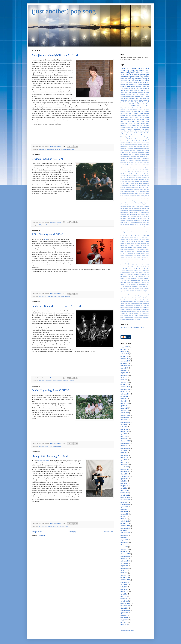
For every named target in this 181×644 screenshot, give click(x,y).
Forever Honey (146, 222)
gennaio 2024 (125, 413)
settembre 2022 (125, 448)
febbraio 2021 (125, 493)
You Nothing (128, 185)
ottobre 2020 (124, 502)
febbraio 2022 (125, 465)
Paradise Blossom (125, 259)
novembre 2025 (125, 361)
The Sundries (146, 181)
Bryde (148, 141)
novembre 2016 (125, 606)
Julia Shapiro (129, 240)
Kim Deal (128, 242)
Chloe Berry (142, 94)
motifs (148, 317)
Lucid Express (133, 158)
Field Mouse (137, 220)
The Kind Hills (130, 178)
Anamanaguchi (124, 193)
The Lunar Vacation (141, 178)
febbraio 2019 (125, 549)
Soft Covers (131, 273)
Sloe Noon (136, 269)
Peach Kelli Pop (134, 259)
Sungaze (123, 110)
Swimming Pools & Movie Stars (129, 282)
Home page (73, 532)
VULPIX (122, 183)
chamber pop (145, 137)
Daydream (147, 213)
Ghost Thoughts (125, 230)
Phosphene (123, 261)
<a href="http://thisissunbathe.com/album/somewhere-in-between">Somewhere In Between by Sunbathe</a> (73, 362)
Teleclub (139, 133)
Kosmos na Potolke (125, 244)
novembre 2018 (125, 556)
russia (147, 187)
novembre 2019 (125, 528)
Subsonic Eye (134, 98)
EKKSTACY (127, 216)
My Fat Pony (124, 253)
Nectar (141, 253)
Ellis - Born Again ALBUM (47, 235)
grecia (125, 317)
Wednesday (124, 137)
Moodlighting (142, 251)
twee (137, 73)
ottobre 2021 (124, 474)
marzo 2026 (124, 352)
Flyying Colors (130, 222)
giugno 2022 (124, 455)
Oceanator (127, 257)
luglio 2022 (124, 453)
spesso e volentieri (44, 461)
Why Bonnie (132, 137)
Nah (127, 162)
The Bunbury (132, 174)
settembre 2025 (125, 366)
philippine (123, 319)
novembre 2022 (125, 443)
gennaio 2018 (125, 578)
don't (48, 446)
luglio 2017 (124, 587)
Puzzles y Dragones (126, 263)
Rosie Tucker (140, 265)
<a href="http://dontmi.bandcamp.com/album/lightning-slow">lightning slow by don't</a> (73, 429)
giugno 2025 (124, 373)
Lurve (148, 125)
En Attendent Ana (140, 147)
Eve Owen (123, 218)
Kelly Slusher (146, 240)
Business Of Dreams (144, 205)
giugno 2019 (124, 540)
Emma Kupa (140, 121)
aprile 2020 (124, 516)
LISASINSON (144, 88)
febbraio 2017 (125, 599)
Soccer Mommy (145, 108)
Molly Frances (135, 251)
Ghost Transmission (135, 230)
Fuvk (122, 152)
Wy (131, 309)
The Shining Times (130, 298)
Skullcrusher (146, 168)
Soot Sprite (136, 170)
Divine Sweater (141, 214)
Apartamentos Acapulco (136, 92)
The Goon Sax (143, 176)
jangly (66, 526)
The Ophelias (135, 180)
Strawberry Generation (143, 278)
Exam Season (131, 218)
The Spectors (146, 298)
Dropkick (131, 147)
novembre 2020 (125, 500)
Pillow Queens (145, 129)
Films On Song (137, 149)
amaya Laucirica (125, 311)
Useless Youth (133, 306)
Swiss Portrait (138, 110)
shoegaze (146, 75)
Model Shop (141, 160)
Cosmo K (147, 211)
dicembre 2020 (125, 498)
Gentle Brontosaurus (133, 228)
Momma (123, 127)
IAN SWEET (146, 236)
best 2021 (123, 187)
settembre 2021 (125, 476)
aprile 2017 (124, 594)
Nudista (147, 255)
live (135, 317)
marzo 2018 (124, 573)
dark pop (126, 315)
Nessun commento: (56, 146)
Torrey (122, 304)
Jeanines (131, 88)
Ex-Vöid (147, 121)
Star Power (134, 275)
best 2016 (141, 185)
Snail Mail (141, 271)
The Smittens (139, 298)
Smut (137, 271)
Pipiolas (128, 261)
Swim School (130, 110)
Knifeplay (147, 242)
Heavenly (147, 152)
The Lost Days (139, 294)
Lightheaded (143, 244)
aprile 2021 (124, 488)
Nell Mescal (146, 253)
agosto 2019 (124, 535)
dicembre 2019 (125, 526)
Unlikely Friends (125, 306)
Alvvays (147, 139)
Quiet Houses (141, 164)
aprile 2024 (124, 406)
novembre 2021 (125, 472)
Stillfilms (147, 170)
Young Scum (135, 185)
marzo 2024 (124, 408)
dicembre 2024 (125, 387)
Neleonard (123, 129)
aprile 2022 (124, 460)
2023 (136, 75)
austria (131, 311)
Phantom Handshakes (134, 129)
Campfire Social (125, 143)
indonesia (138, 86)
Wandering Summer (128, 308)
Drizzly (122, 216)
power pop (129, 77)
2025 (127, 75)
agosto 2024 (124, 396)
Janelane (123, 240)
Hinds (144, 104)
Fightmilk (123, 96)
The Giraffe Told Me (142, 290)
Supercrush (147, 280)
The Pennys (146, 294)
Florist (125, 222)
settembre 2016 (125, 611)
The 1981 (133, 284)
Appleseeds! (137, 195)
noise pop (131, 79)
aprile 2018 (124, 570)
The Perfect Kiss (125, 296)
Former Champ (125, 224)
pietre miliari (142, 187)
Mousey (147, 251)
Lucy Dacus (143, 245)
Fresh (127, 104)
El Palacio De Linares (141, 216)
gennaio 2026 (125, 356)
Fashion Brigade (129, 220)
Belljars (138, 199)
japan (126, 92)
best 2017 (144, 311)
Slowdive (142, 269)
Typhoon (147, 304)
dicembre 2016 (125, 603)
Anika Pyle (131, 193)
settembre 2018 (125, 561)
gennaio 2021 (125, 495)
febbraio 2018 (125, 575)
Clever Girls (138, 209)
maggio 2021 (124, 486)
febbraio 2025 (125, 382)
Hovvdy (141, 236)
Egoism (126, 88)
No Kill (135, 255)
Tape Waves (144, 172)
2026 (122, 81)
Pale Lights (140, 162)
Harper (128, 234)
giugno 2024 (124, 401)
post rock (128, 319)
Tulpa (143, 304)
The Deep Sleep (127, 288)
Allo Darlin (138, 191)
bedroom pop (124, 84)
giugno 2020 (124, 512)
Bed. (126, 199)
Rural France (133, 166)
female (57, 149)
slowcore (66, 225)
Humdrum (142, 154)
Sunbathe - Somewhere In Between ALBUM (56, 306)
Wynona (123, 185)
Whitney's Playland (125, 309)
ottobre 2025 (124, 363)
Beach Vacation (139, 117)
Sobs (146, 271)
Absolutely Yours (133, 189)
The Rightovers (138, 181)
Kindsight (137, 88)
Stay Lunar (128, 276)
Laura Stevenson (134, 156)
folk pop (141, 77)
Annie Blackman (125, 195)
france (122, 83)
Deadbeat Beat (133, 214)
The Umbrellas (135, 135)
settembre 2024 (125, 394)
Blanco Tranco (124, 201)
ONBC (122, 257)
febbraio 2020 (125, 521)
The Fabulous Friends (138, 288)
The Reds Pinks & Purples (133, 81)
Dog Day (147, 214)
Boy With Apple (136, 203)
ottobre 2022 (124, 446)
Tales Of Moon (146, 282)
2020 (40, 149)
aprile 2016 (124, 622)
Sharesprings (140, 168)
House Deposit (135, 236)
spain (122, 79)
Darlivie (136, 213)
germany (123, 139)
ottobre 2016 (124, 608)
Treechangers (133, 304)
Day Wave (141, 213)
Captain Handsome (144, 207)
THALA (138, 172)
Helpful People (124, 154)
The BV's (144, 133)
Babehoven (134, 197)
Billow (148, 199)
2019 (148, 73)
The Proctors (131, 181)
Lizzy (126, 245)
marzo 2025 (124, 380)
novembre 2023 (125, 418)
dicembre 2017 (125, 580)
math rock (139, 317)
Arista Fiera (144, 195)
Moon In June (129, 127)
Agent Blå (134, 116)
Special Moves (143, 273)
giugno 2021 (124, 483)
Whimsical (147, 308)
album (44, 149)
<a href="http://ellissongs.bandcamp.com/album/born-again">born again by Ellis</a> (73, 281)
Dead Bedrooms (142, 145)
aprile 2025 (124, 378)
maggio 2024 (124, 403)
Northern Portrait (141, 255)
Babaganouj (123, 141)
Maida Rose (140, 158)
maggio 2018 (124, 568)
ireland (128, 139)
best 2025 (147, 313)
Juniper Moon (138, 240)
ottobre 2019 (124, 530)
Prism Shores (133, 164)
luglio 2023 (124, 427)
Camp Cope (132, 119)
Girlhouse (139, 104)
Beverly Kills (130, 141)
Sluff (145, 269)
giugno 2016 (124, 618)
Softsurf (130, 170)
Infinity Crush (133, 238)
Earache (133, 216)
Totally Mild (127, 304)
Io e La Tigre (141, 238)
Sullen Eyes (140, 280)
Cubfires (131, 213)
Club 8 (148, 94)
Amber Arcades (145, 191)
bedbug (139, 311)
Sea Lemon (124, 98)
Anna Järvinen (50, 149)
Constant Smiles (140, 211)
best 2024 (142, 313)
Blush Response (140, 201)
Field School (143, 220)
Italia (122, 106)
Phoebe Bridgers (125, 164)
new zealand (139, 84)
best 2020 (147, 185)
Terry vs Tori (127, 284)
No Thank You (133, 162)
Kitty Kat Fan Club (136, 242)
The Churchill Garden (136, 114)
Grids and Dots (127, 152)
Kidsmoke (123, 242)
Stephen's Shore (125, 133)
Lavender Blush (143, 156)
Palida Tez (127, 108)
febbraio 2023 (125, 439)
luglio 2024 (124, 399)
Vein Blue (143, 306)
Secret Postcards (133, 267)
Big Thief (136, 141)
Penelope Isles (143, 259)
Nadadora (130, 253)
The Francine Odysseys (133, 176)
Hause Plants (141, 152)
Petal (148, 259)
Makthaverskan (141, 106)
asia (143, 81)
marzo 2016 (124, 625)
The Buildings (143, 286)
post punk (146, 79)
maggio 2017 (124, 592)
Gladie (148, 230)
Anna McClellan (145, 193)
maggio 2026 (124, 347)
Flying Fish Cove (140, 102)
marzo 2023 (124, 436)
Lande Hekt (137, 244)
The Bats (125, 174)
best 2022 (131, 313)
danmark (123, 116)
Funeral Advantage (140, 226)
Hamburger (134, 152)
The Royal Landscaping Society (138, 296)
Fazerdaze (123, 149)
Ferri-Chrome (129, 149)
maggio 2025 (124, 375)
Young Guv (140, 309)
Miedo (148, 249)
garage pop (142, 83)
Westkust (142, 308)
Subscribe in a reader (127, 630)
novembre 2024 (125, 389)
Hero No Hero (138, 234)
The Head (126, 292)
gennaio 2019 (125, 552)
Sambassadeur (124, 267)
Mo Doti (122, 251)
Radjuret (138, 263)
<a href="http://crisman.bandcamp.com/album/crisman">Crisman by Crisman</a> (73, 210)
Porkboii (141, 261)
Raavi (134, 263)
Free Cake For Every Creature (141, 150)
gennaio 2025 (125, 385)
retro (130, 116)
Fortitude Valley (134, 224)
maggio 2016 (124, 620)
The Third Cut (135, 302)
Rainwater (143, 263)
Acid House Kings (142, 189)
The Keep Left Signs (129, 294)
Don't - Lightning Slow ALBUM (50, 391)
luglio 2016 (124, 615)
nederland (136, 187)
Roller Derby (133, 90)
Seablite (147, 131)
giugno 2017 (124, 589)
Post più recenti (37, 532)
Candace (129, 207)
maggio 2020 (124, 514)
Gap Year (132, 123)
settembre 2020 (125, 505)
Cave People (132, 209)
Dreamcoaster (124, 147)
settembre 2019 (125, 533)
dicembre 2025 (125, 359)
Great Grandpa (140, 123)
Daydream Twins (125, 214)
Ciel (125, 121)
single (140, 75)
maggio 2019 (124, 542)
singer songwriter (64, 149)
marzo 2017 (124, 596)
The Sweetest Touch (140, 300)
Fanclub (145, 218)
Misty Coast (134, 160)
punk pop (146, 77)
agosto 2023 (124, 425)
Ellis (59, 296)
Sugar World (124, 280)
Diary (148, 145)
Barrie (139, 197)
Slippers (131, 269)
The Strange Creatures (127, 300)
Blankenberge (132, 201)
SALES (148, 265)
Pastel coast (146, 162)
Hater (133, 96)
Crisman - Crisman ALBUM (47, 159)
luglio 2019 (124, 537)
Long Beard (131, 245)
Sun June (143, 98)
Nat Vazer (136, 253)
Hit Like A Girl (146, 234)
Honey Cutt (49, 526)
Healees (129, 125)
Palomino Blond (145, 257)
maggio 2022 (124, 457)
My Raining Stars (145, 127)
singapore (133, 319)
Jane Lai (147, 238)
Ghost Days (133, 104)
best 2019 (126, 313)
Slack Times (126, 269)
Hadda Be (147, 232)
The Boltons (124, 286)
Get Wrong (147, 228)
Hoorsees (129, 236)
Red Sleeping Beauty (127, 131)
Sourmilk (142, 170)
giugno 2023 (124, 429)
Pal (131, 257)
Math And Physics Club (143, 247)
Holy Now (143, 125)
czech (122, 315)
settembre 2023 (125, 422)
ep (137, 71)
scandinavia (139, 79)
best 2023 (136, 313)
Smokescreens (131, 271)
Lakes (132, 244)
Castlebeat (124, 86)
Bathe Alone (127, 102)
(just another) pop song (64, 11)
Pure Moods (146, 261)
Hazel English (131, 86)
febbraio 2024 (125, 410)
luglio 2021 (124, 481)
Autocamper (127, 197)
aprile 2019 (124, 545)
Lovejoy (137, 245)
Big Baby (143, 199)
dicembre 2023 (125, 415)
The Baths (147, 284)
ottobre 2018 (124, 559)
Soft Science (124, 170)
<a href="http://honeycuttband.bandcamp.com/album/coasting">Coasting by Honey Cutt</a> (73, 511)
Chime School (133, 143)
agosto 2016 (124, 613)
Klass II (143, 242)
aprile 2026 (124, 349)
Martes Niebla (129, 247)
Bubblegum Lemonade (131, 205)
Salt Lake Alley (135, 108)
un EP (46, 239)
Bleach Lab (146, 84)
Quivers (147, 164)
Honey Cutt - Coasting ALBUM (50, 456)
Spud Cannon (127, 275)
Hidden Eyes (136, 125)
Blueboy (141, 141)
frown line (143, 315)
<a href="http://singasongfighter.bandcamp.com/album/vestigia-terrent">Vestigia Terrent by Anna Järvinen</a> (73, 134)
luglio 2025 (124, 370)
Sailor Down (144, 166)
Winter (138, 137)
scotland (144, 86)
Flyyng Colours (138, 222)
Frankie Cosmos (128, 150)
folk (140, 315)
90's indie (143, 139)
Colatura (144, 209)
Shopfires (145, 267)
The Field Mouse (125, 290)
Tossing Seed (145, 135)
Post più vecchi (108, 532)
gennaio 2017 (125, 601)
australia (123, 77)
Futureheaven (124, 123)
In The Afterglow (125, 238)
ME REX (133, 106)
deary (130, 315)
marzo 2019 (124, 547)
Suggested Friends (132, 280)
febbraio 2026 (125, 354)
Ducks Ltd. (131, 121)
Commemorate (132, 211)
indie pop (54, 225)
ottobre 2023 (124, 420)
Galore (126, 228)
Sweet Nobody (133, 172)
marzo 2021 (124, 491)
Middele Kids (143, 249)
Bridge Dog (143, 203)
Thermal (141, 302)
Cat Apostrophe (124, 209)
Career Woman (140, 119)
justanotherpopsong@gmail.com (132, 327)
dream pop (54, 296)
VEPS (139, 306)
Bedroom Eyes (132, 199)
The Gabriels (133, 290)
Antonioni (131, 195)
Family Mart (139, 218)
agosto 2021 (124, 479)
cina (127, 187)
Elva (148, 216)
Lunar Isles (127, 106)
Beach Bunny (129, 117)
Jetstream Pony (130, 94)
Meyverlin (128, 160)
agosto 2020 (124, 507)
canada (48, 296)
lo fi (126, 79)
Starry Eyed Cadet (142, 275)
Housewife (137, 154)
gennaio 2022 (125, 467)
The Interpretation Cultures (137, 292)
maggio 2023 (124, 432)
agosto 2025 (124, 368)
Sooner (137, 273)
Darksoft (135, 145)
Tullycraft (139, 304)
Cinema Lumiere (141, 143)
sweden (72, 149)
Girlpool (143, 230)
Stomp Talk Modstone (137, 276)
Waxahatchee (146, 183)
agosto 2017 (124, 585)
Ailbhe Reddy (131, 191)
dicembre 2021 (125, 469)
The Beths (132, 84)
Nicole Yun (123, 255)
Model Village (128, 251)
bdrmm (135, 311)
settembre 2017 (125, 582)
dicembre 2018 (125, 554)
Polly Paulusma (135, 261)
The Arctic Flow (140, 284)
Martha (135, 247)
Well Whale (136, 308)
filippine (137, 315)
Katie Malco (127, 156)
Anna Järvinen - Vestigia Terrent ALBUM (55, 55)
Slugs (148, 269)
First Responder (145, 149)
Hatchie (129, 96)
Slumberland (124, 271)
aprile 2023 (124, 434)
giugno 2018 (124, 566)
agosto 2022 (124, 450)
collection (131, 187)
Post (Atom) (41, 535)
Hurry (148, 104)
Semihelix (140, 267)
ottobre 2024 (124, 392)
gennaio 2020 (125, 523)
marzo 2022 (124, 462)
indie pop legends (133, 100)
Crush (127, 213)
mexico (144, 317)
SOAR (139, 166)
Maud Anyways (124, 249)
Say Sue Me (142, 90)
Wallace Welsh (130, 183)
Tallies (122, 284)
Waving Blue (138, 183)
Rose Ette (131, 265)
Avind (137, 94)
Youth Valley (146, 309)
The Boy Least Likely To (133, 286)
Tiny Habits (146, 302)
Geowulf (141, 228)
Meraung (131, 249)
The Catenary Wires (141, 174)
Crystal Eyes (129, 145)
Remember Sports (125, 166)
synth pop (138, 319)
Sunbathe (72, 381)
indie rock (60, 225)
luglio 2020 (124, 509)
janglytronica (142, 100)
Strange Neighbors (131, 278)
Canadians (123, 207)
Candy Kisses (135, 207)
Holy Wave (123, 236)
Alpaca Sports (142, 116)
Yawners (135, 309)
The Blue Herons (131, 83)
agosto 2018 (124, 563)
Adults (125, 191)
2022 (142, 73)
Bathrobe (143, 197)
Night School (129, 255)
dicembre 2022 (125, 441)
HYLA (142, 232)
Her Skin (132, 234)
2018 (148, 83)
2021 (148, 71)
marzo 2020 (124, 519)
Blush (145, 141)
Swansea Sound (125, 172)
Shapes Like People (131, 168)
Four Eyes (142, 224)
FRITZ (148, 147)
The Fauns (147, 288)
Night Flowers (145, 96)
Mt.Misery (137, 127)
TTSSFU (139, 282)
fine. (127, 116)
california (147, 114)
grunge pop (130, 317)
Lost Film (126, 158)
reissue (132, 139)
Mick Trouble (136, 249)
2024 (131, 75)
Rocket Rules (139, 131)
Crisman (48, 225)
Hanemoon (123, 234)
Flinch (122, 150)
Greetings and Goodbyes (127, 232)
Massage (138, 96)
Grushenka (137, 232)
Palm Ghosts (137, 257)
